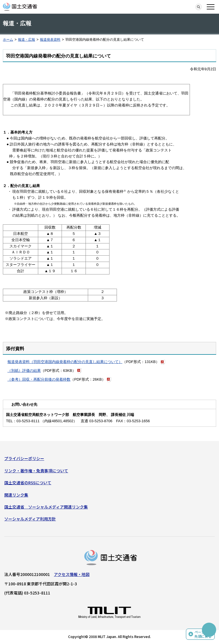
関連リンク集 (16, 495)
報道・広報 (27, 40)
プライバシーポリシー (24, 458)
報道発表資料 (50, 40)
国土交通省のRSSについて (28, 483)
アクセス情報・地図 (72, 574)
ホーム (8, 40)
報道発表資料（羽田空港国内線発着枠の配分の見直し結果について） (65, 362)
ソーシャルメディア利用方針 (30, 519)
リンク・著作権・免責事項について (36, 471)
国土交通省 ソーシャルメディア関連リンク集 (46, 507)
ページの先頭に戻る (203, 634)
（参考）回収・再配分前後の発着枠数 (39, 379)
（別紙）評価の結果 (24, 371)
